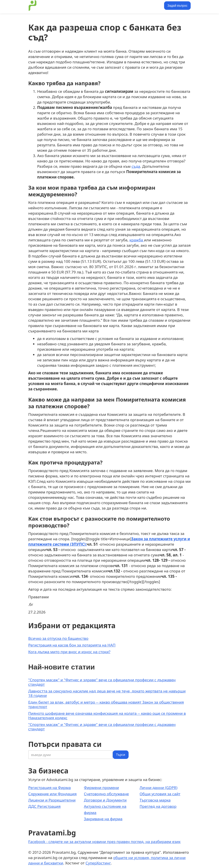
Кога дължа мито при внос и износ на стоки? (69, 652)
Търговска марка (155, 800)
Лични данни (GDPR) (158, 788)
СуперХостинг (98, 863)
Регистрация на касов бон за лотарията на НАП (72, 645)
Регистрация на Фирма (50, 788)
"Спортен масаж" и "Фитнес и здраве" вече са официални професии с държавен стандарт (102, 682)
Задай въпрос (177, 6)
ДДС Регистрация (45, 806)
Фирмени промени (101, 788)
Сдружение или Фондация (53, 794)
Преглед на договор (158, 806)
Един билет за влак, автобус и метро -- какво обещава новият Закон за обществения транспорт (106, 704)
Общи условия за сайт (160, 794)
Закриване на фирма (103, 819)
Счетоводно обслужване (106, 794)
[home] (33, 6)
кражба (137, 240)
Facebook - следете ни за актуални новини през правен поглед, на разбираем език (104, 842)
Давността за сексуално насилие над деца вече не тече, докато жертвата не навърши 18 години (107, 693)
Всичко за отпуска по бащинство (58, 638)
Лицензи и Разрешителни (52, 800)
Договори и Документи (105, 800)
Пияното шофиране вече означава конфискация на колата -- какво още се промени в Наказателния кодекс (107, 716)
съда (136, 166)
